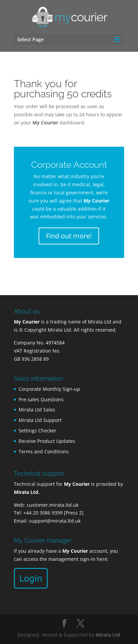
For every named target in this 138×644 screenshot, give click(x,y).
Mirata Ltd (108, 635)
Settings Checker (38, 431)
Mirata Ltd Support (40, 420)
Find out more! (69, 236)
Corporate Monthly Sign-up (49, 389)
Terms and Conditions (44, 451)
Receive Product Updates (47, 441)
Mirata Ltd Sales (37, 410)
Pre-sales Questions (41, 399)
